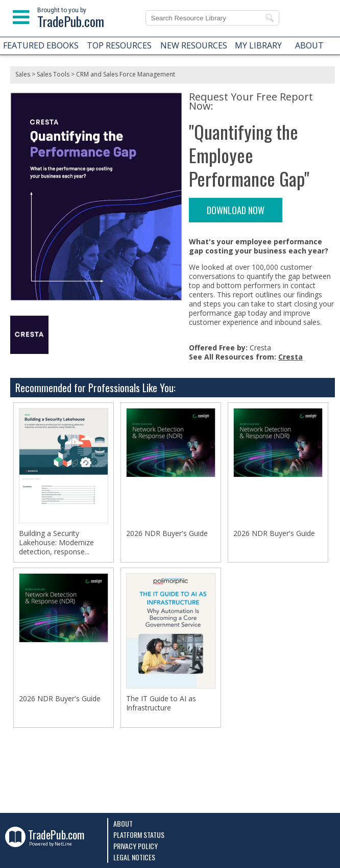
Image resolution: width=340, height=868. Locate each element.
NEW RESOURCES (194, 45)
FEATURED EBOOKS (41, 45)
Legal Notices (134, 857)
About (123, 823)
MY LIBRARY (258, 45)
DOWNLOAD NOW (236, 210)
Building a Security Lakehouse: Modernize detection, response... (56, 543)
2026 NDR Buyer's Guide (167, 533)
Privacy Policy (136, 846)
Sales (23, 74)
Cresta (290, 357)
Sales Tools (53, 74)
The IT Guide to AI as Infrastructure (161, 703)
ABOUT (309, 45)
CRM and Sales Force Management (126, 74)
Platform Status (139, 835)
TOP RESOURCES (119, 45)
